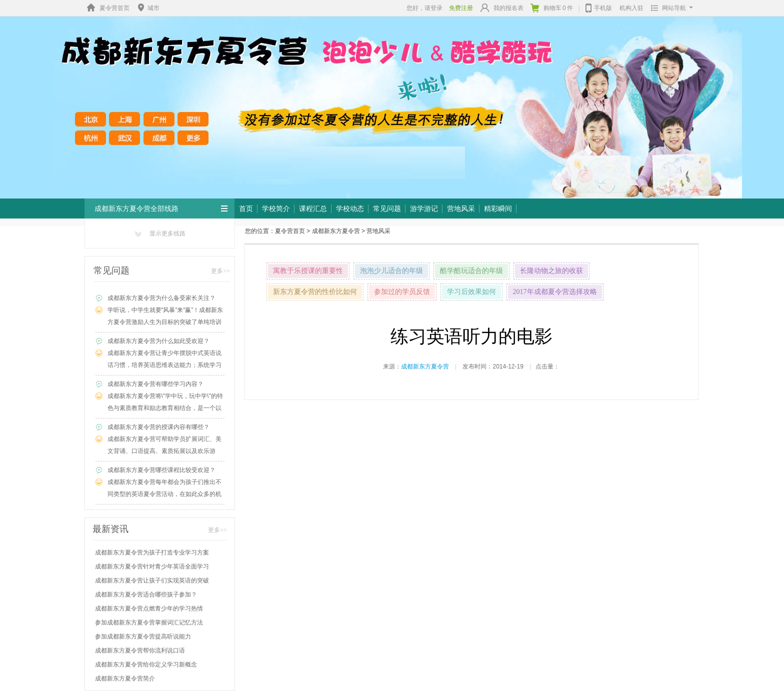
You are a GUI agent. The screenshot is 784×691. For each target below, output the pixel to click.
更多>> (220, 271)
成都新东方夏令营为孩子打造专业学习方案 (152, 552)
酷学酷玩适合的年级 (471, 271)
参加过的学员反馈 (402, 292)
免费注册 (461, 8)
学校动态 (350, 208)
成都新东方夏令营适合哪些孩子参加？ (146, 594)
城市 (147, 8)
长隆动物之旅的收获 (551, 271)
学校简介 (276, 208)
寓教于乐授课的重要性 (308, 271)
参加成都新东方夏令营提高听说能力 (143, 636)
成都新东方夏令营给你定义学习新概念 (146, 664)
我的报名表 (502, 8)
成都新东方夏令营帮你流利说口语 (140, 650)
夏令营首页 (107, 8)
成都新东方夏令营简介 (125, 678)
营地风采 (461, 208)
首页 (246, 208)
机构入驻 (631, 8)
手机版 (599, 7)
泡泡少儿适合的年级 (391, 271)
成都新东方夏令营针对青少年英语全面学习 (152, 566)
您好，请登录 (424, 8)
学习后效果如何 (471, 292)
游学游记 (424, 208)
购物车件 (552, 8)
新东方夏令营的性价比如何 (315, 292)
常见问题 (387, 208)
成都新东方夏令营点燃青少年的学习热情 (149, 608)
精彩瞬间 (498, 208)
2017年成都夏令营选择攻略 (555, 292)
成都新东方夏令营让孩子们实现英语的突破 (152, 580)
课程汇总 (313, 208)
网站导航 (670, 8)
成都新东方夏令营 (336, 231)
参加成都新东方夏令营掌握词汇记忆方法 (149, 622)
